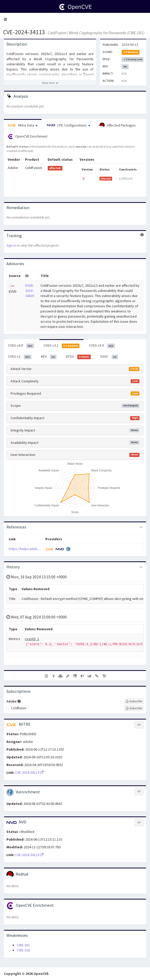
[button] (5, 19)
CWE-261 (23, 945)
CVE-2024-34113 (24, 32)
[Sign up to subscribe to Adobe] (134, 701)
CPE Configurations (68, 125)
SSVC (109, 357)
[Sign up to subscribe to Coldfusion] (134, 708)
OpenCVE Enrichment (28, 137)
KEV (49, 357)
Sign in (11, 245)
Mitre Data (23, 125)
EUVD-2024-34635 (30, 291)
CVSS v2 (20, 357)
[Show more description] (50, 83)
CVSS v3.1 (62, 346)
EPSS (78, 357)
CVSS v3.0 (102, 346)
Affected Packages (118, 125)
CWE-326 (23, 950)
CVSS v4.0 (21, 346)
